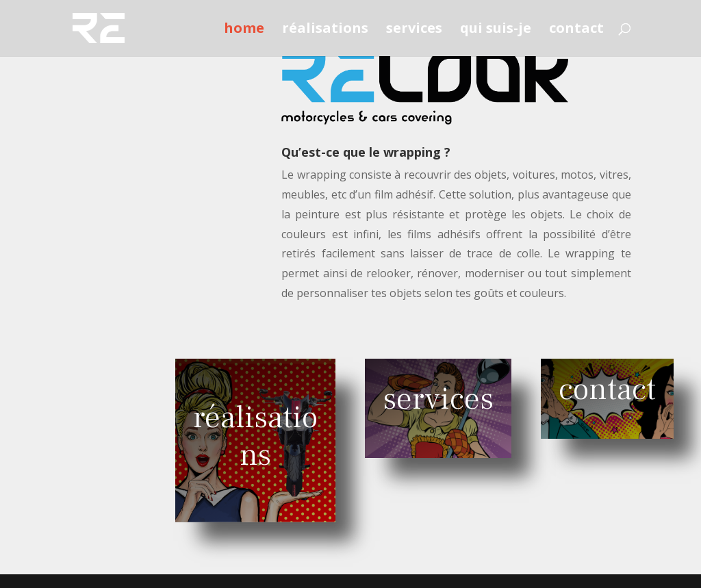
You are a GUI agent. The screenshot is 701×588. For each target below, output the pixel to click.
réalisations (325, 30)
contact (576, 30)
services (414, 30)
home (244, 30)
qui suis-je (496, 30)
